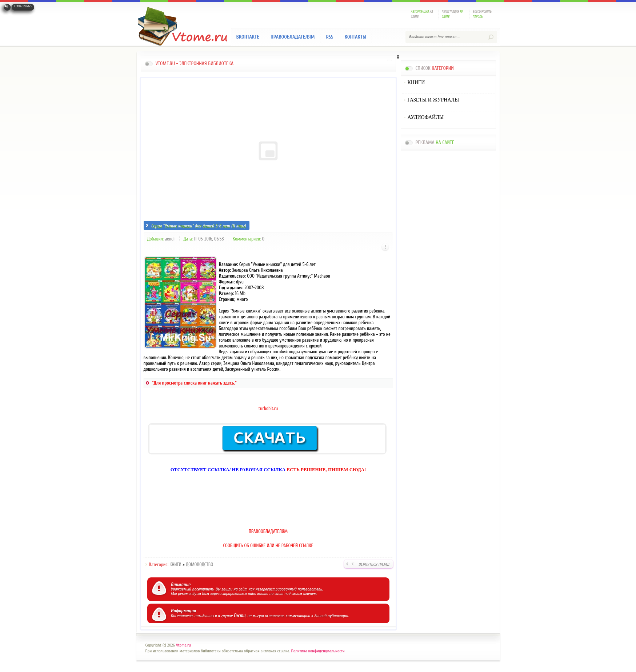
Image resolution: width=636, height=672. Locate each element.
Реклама (23, 6)
